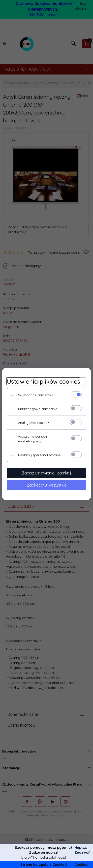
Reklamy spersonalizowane (39, 455)
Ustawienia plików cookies (44, 382)
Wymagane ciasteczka (36, 395)
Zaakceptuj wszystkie (47, 485)
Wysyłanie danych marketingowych (32, 439)
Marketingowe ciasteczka (38, 409)
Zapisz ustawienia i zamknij (46, 473)
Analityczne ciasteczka (35, 423)
